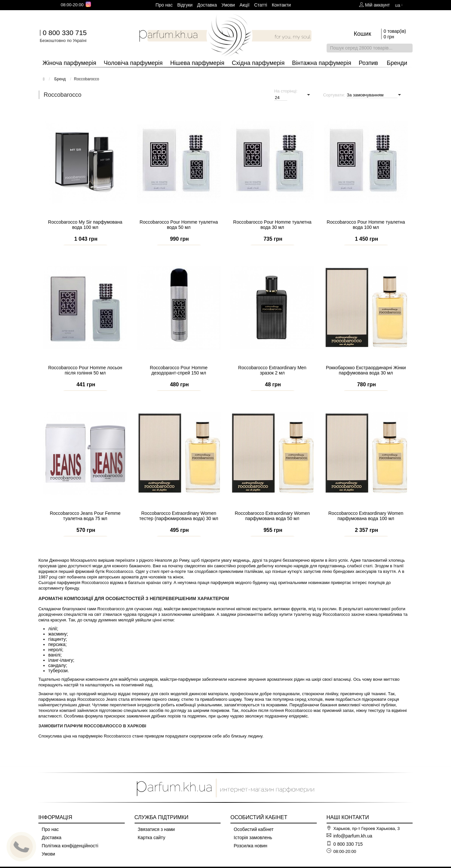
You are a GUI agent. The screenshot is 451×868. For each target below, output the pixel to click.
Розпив (368, 63)
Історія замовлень (253, 838)
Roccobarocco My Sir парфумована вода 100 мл (85, 234)
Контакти (281, 5)
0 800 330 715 (65, 33)
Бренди (397, 63)
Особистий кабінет (254, 829)
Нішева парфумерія (197, 63)
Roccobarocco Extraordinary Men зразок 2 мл (272, 379)
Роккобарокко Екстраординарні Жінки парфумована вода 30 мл (366, 379)
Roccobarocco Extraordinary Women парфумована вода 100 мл (366, 525)
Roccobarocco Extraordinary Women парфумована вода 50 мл (272, 525)
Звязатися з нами (156, 829)
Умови (228, 5)
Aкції (245, 5)
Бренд (60, 79)
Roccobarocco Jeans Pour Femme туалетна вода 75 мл (85, 525)
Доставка (207, 5)
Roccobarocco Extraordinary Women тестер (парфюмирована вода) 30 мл (179, 525)
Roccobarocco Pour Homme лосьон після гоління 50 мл (85, 379)
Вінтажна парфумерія (322, 63)
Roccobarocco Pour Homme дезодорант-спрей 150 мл (179, 379)
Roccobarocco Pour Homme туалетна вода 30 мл (272, 234)
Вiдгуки (185, 5)
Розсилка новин (250, 846)
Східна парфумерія (258, 63)
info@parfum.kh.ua (353, 836)
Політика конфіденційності (70, 846)
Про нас (164, 5)
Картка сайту (152, 838)
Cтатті (261, 5)
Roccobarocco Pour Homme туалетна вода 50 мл (179, 234)
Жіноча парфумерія (69, 63)
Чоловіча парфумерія (133, 63)
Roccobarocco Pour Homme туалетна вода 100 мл (366, 234)
